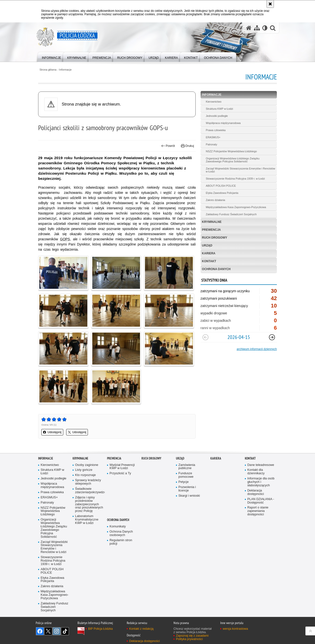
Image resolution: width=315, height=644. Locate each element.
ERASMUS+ (213, 137)
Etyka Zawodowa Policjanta (222, 193)
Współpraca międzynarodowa (223, 123)
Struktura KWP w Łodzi (219, 109)
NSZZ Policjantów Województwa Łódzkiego (231, 151)
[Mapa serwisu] (257, 28)
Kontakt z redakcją (141, 629)
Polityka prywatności (189, 639)
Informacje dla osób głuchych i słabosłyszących (261, 482)
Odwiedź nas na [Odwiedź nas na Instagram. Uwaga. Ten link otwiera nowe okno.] (57, 631)
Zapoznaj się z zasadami (192, 636)
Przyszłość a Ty (120, 473)
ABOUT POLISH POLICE (221, 186)
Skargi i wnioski (189, 496)
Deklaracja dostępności (256, 492)
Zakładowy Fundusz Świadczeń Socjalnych (231, 214)
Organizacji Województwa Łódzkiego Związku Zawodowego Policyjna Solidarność (233, 160)
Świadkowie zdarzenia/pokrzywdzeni (89, 491)
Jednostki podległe (217, 116)
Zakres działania (215, 200)
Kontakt (209, 261)
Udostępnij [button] (52, 432)
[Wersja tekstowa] (265, 28)
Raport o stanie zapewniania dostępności (258, 511)
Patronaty (211, 144)
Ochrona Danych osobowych (121, 533)
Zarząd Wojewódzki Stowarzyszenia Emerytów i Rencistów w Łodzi (240, 170)
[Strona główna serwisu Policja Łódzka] (249, 28)
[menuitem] (51, 57)
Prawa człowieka (216, 130)
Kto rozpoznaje (85, 475)
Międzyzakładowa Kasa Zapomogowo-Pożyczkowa (236, 207)
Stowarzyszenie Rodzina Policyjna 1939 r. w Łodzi (235, 179)
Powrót (168, 146)
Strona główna (48, 70)
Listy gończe (84, 470)
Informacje (65, 70)
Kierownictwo (214, 102)
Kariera (209, 253)
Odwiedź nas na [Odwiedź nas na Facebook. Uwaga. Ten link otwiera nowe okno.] (40, 631)
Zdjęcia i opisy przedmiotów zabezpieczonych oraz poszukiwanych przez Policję (89, 504)
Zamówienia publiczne (187, 467)
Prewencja (212, 230)
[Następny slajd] (272, 337)
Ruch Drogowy (215, 238)
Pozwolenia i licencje (187, 489)
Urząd (207, 245)
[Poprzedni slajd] (205, 337)
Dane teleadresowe (261, 465)
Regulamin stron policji (121, 542)
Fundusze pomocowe (186, 475)
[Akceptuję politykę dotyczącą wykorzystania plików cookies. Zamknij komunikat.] (270, 4)
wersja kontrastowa (235, 629)
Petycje (183, 482)
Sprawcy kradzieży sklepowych (88, 482)
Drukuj (187, 146)
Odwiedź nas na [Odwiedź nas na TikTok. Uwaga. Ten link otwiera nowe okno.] (65, 631)
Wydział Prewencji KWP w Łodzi (122, 467)
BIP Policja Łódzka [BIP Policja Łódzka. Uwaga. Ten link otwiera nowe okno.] (100, 629)
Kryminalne (212, 222)
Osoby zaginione (87, 465)
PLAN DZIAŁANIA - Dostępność (261, 501)
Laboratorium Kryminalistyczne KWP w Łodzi (87, 520)
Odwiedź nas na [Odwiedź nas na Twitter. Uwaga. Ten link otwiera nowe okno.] (48, 631)
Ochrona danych (216, 269)
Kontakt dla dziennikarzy (256, 472)
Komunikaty (118, 527)
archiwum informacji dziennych (257, 349)
